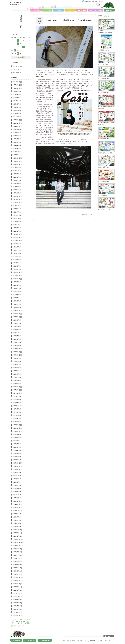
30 (18, 54)
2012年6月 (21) (17, 596)
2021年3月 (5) (17, 263)
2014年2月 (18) (17, 533)
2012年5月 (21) (17, 600)
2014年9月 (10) (17, 511)
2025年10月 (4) (17, 88)
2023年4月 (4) (17, 183)
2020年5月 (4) (17, 295)
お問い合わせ (80, 641)
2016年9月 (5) (17, 434)
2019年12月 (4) (17, 311)
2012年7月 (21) (17, 593)
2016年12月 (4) (17, 425)
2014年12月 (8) (17, 501)
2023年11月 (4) (17, 161)
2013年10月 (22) (18, 546)
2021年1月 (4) (17, 269)
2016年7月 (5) (17, 441)
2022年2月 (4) (17, 228)
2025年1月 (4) (17, 117)
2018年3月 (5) (17, 377)
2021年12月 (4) (17, 234)
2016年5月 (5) (17, 447)
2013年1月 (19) (17, 574)
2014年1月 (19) (17, 536)
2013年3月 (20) (17, 568)
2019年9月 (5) (17, 320)
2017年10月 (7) (17, 393)
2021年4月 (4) (17, 260)
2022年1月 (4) (17, 231)
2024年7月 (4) (17, 136)
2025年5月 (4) (17, 104)
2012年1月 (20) (17, 612)
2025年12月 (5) (17, 82)
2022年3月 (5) (17, 225)
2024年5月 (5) (17, 142)
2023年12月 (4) (17, 158)
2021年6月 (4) (17, 253)
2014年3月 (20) (17, 530)
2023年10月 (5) (17, 164)
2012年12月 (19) (18, 577)
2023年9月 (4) (17, 168)
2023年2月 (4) (17, 190)
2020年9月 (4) (17, 282)
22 (15, 50)
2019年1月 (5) (17, 345)
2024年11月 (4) (17, 123)
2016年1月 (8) (17, 460)
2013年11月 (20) (18, 542)
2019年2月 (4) (17, 342)
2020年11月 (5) (17, 276)
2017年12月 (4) (17, 387)
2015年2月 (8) (17, 495)
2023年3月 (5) (17, 187)
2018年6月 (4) (17, 368)
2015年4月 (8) (17, 488)
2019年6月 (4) (17, 330)
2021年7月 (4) (17, 250)
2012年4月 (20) (17, 603)
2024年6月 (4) (17, 139)
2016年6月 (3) (17, 444)
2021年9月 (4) (17, 244)
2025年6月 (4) (17, 101)
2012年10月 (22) (18, 584)
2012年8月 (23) (17, 590)
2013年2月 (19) (17, 571)
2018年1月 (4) (17, 384)
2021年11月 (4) (17, 237)
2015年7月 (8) (17, 479)
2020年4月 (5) (17, 298)
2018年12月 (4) (17, 349)
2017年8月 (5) (17, 400)
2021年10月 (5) (17, 241)
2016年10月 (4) (17, 431)
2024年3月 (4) (17, 149)
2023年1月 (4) (17, 193)
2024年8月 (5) (17, 133)
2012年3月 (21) (17, 606)
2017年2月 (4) (17, 419)
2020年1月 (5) (17, 307)
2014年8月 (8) (17, 514)
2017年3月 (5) (17, 415)
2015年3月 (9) (17, 492)
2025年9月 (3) (17, 91)
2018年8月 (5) (17, 361)
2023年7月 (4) (17, 174)
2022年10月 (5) (17, 203)
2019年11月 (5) (17, 314)
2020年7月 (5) (17, 288)
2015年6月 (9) (17, 482)
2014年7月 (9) (17, 517)
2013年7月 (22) (17, 555)
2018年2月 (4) (17, 380)
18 (24, 47)
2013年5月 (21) (17, 562)
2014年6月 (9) (17, 520)
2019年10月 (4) (17, 317)
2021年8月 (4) (17, 247)
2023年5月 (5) (17, 180)
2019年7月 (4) (17, 326)
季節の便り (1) (17, 73)
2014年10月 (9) (17, 508)
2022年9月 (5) (17, 206)
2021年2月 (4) (17, 266)
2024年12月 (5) (17, 120)
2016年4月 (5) (17, 450)
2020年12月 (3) (17, 272)
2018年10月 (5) (17, 355)
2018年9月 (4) (17, 358)
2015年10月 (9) (17, 469)
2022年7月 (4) (17, 212)
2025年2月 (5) (17, 114)
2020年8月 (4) (17, 285)
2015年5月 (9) (17, 485)
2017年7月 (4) (17, 403)
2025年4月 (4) (17, 107)
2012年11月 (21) (18, 581)
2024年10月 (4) (17, 126)
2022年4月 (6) (17, 222)
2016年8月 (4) (17, 438)
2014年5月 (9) (17, 523)
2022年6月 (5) (17, 215)
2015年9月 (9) (17, 473)
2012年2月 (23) (17, 609)
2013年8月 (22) (17, 552)
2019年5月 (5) (17, 333)
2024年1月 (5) (17, 155)
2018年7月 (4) (17, 365)
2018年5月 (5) (17, 371)
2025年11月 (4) (17, 85)
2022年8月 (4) (17, 209)
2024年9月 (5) (17, 129)
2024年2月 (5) (17, 152)
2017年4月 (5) (17, 412)
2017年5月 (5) (17, 409)
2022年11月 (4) (17, 199)
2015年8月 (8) (17, 476)
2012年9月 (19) (17, 587)
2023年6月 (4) (17, 177)
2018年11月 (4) (17, 352)
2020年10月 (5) (17, 279)
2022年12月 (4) (17, 196)
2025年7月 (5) (17, 98)
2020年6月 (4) (17, 291)
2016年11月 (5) (17, 428)
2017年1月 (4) (17, 422)
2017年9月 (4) (17, 396)
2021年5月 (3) (17, 257)
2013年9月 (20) (17, 549)
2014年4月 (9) (17, 527)
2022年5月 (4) (17, 218)
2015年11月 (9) (17, 466)
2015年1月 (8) (17, 498)
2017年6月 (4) (17, 406)
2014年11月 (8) (17, 504)
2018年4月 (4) (17, 374)
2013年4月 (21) (17, 565)
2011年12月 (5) (17, 616)
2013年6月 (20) (17, 558)
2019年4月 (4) (17, 336)
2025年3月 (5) (17, 110)
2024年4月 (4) (17, 145)
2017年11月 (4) (17, 390)
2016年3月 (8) (17, 454)
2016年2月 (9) (17, 457)
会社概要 (63, 641)
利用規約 (73, 641)
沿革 (68, 641)
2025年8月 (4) (17, 95)
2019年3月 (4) (17, 339)
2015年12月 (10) (18, 463)
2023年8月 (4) (17, 171)
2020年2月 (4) (17, 304)
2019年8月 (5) (17, 323)
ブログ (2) (16, 70)
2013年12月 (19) (18, 539)
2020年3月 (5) (17, 301)
